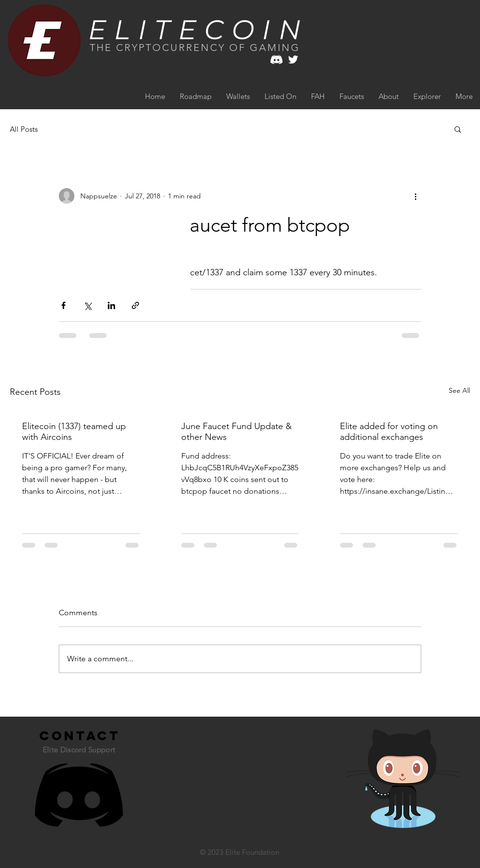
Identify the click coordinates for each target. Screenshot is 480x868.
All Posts (24, 129)
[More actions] (415, 196)
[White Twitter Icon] (293, 60)
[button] (458, 129)
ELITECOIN (199, 30)
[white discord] (276, 60)
